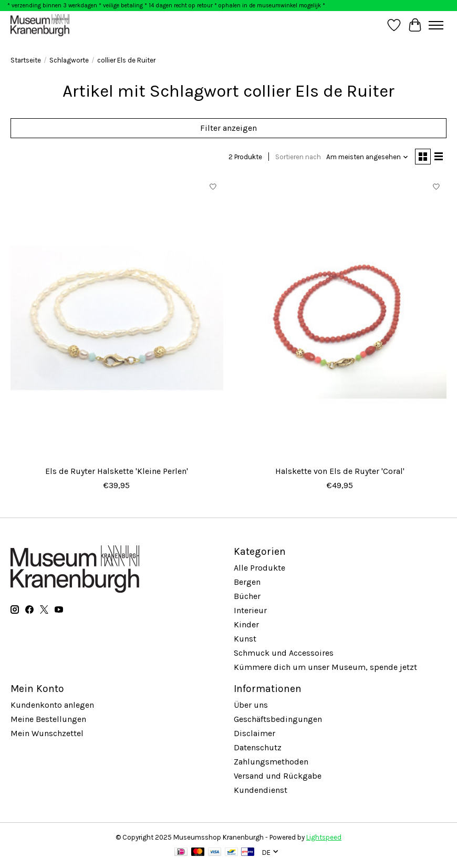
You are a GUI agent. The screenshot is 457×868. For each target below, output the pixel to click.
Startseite (26, 60)
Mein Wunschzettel (47, 733)
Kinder (246, 624)
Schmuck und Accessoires (284, 653)
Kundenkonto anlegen (52, 705)
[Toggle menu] (436, 25)
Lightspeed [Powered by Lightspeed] (324, 837)
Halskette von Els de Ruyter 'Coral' (340, 471)
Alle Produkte (259, 568)
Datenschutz (258, 747)
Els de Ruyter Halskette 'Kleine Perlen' (117, 471)
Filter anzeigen (228, 128)
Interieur (250, 610)
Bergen (247, 582)
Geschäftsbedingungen (278, 719)
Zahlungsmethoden (271, 762)
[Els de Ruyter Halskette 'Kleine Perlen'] (117, 319)
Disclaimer (255, 733)
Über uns (251, 705)
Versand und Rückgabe (278, 776)
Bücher (247, 596)
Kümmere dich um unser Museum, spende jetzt (325, 667)
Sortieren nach (298, 157)
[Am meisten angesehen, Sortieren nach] (367, 157)
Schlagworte (69, 60)
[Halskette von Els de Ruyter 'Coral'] (340, 319)
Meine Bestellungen (48, 719)
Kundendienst (261, 790)
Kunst (245, 639)
